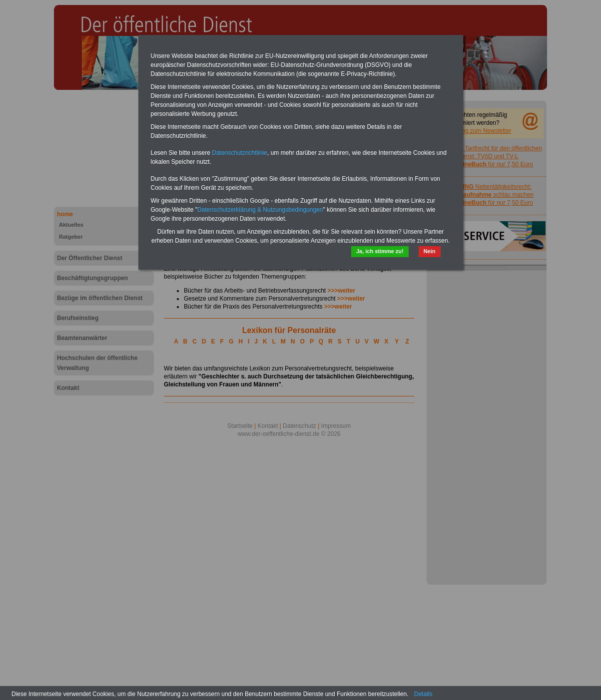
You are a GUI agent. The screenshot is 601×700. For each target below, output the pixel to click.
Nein (430, 251)
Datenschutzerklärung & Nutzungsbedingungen (260, 210)
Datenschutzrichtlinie (240, 153)
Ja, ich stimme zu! (380, 251)
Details (423, 694)
